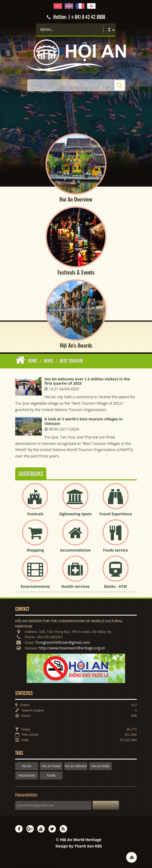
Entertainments (35, 586)
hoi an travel (51, 766)
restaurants (27, 775)
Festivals (35, 514)
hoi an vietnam (76, 766)
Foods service (116, 550)
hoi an (27, 766)
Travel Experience (116, 514)
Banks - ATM (115, 586)
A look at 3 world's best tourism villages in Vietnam (84, 421)
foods (51, 775)
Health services (75, 586)
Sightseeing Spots (75, 514)
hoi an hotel (100, 766)
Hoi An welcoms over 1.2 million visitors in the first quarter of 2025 (87, 381)
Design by (79, 846)
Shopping (35, 550)
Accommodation (75, 550)
